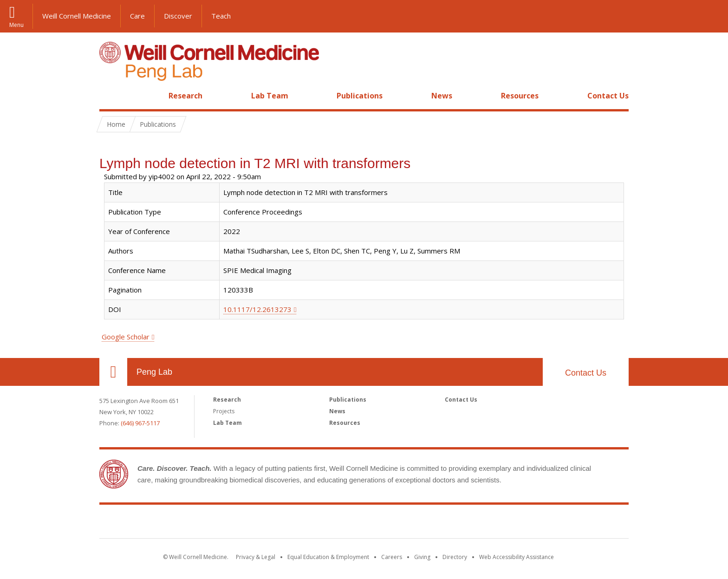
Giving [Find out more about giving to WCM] (422, 557)
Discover (178, 16)
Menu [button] (16, 24)
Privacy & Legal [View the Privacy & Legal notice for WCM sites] (256, 557)
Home (110, 96)
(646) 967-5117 (140, 423)
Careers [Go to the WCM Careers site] (392, 557)
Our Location (113, 372)
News (442, 96)
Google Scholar (126, 337)
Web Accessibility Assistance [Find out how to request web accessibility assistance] (517, 557)
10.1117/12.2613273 (257, 309)
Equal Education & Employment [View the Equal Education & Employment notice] (328, 557)
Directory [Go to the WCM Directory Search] (455, 557)
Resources (520, 96)
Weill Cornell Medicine (77, 16)
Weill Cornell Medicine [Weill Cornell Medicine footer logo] (364, 523)
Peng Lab (154, 372)
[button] (712, 16)
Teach (221, 16)
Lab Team (270, 96)
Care (137, 16)
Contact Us (608, 96)
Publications (360, 96)
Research (185, 96)
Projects (224, 411)
